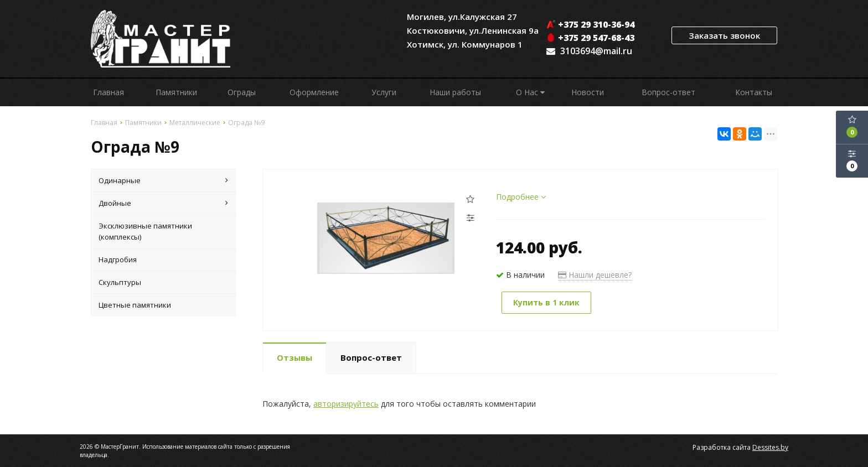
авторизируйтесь (346, 404)
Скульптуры (120, 282)
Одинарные (163, 180)
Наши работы (455, 92)
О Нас (530, 92)
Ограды (242, 92)
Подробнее (521, 197)
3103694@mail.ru (596, 51)
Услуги (384, 92)
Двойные (163, 203)
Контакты (754, 92)
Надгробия (118, 260)
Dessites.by (770, 447)
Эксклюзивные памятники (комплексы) (145, 231)
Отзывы (294, 357)
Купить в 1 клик (546, 302)
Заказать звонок (724, 35)
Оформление (314, 92)
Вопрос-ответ (668, 92)
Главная (108, 92)
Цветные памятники (135, 305)
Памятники (176, 92)
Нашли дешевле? (595, 275)
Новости (588, 92)
